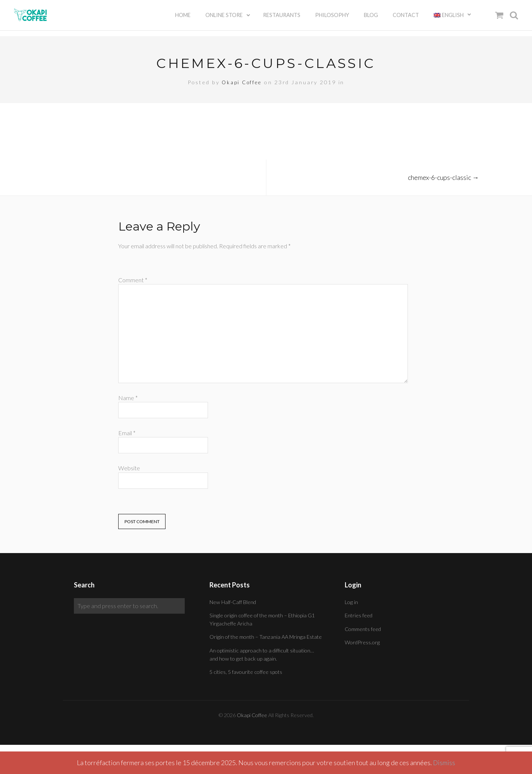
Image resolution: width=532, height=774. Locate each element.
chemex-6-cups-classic (443, 177)
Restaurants (282, 18)
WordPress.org (362, 642)
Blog (371, 18)
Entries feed (359, 615)
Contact (406, 18)
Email (127, 433)
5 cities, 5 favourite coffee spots (246, 672)
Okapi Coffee (242, 82)
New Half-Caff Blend (233, 602)
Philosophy (332, 18)
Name (128, 398)
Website (129, 468)
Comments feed (363, 629)
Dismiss (444, 763)
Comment (133, 280)
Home (183, 18)
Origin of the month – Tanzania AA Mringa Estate (266, 637)
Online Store (224, 18)
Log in (351, 602)
